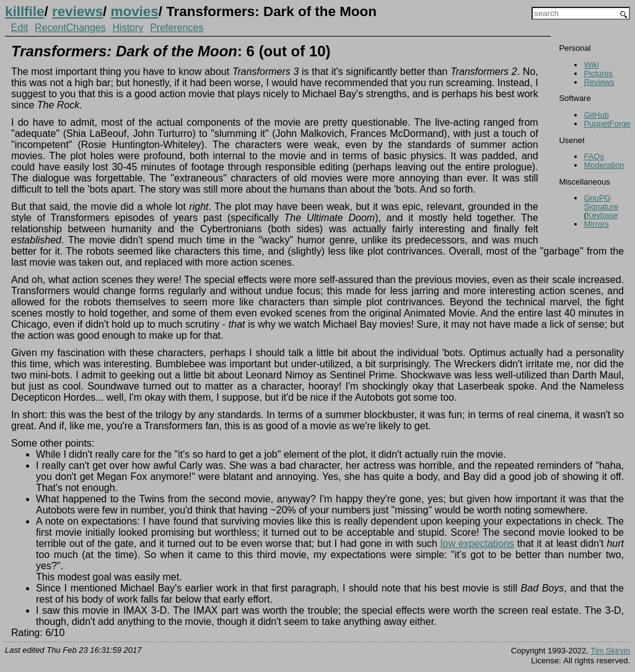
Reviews (599, 82)
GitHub (596, 115)
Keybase (602, 215)
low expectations (477, 543)
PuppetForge (607, 124)
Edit (20, 28)
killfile (24, 11)
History (128, 28)
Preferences (177, 28)
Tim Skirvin (610, 651)
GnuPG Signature (601, 202)
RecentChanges (70, 28)
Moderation (604, 165)
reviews (77, 11)
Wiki (591, 65)
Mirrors (596, 224)
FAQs (594, 156)
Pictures (598, 73)
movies (135, 11)
